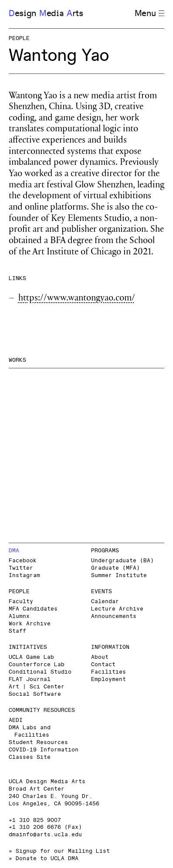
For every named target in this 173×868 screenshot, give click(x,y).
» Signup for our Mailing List (59, 851)
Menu (149, 14)
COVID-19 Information (44, 750)
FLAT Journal (30, 679)
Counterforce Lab (37, 665)
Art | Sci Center (37, 687)
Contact (103, 665)
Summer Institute (119, 576)
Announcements (114, 616)
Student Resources (38, 743)
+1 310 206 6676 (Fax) (45, 827)
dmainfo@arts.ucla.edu (45, 835)
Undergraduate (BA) (122, 561)
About (100, 657)
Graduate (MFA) (115, 568)
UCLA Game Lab (31, 657)
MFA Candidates (33, 609)
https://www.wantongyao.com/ (77, 299)
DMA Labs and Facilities (30, 731)
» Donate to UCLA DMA (44, 859)
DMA (14, 551)
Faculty (21, 602)
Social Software (35, 694)
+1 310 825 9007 (35, 820)
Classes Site (30, 757)
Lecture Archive (117, 609)
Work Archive (30, 624)
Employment (109, 679)
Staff (17, 631)
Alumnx (19, 616)
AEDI (16, 720)
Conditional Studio (40, 672)
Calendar (105, 602)
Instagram (24, 576)
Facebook (23, 561)
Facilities (109, 672)
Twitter (21, 568)
